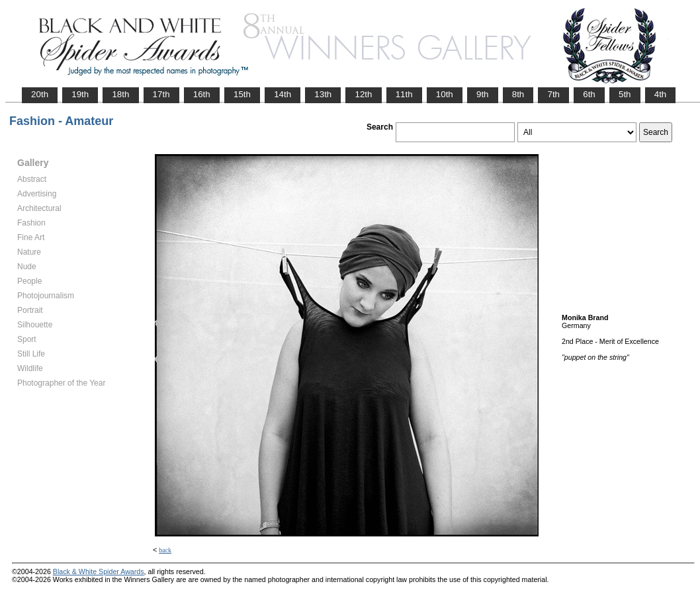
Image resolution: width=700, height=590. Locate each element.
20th (40, 94)
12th (363, 94)
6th (589, 94)
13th (323, 94)
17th (161, 94)
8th (518, 94)
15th (242, 94)
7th (553, 94)
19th (80, 94)
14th (283, 94)
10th (445, 94)
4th (661, 94)
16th (202, 94)
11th (404, 94)
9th (483, 94)
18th (120, 94)
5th (625, 94)
